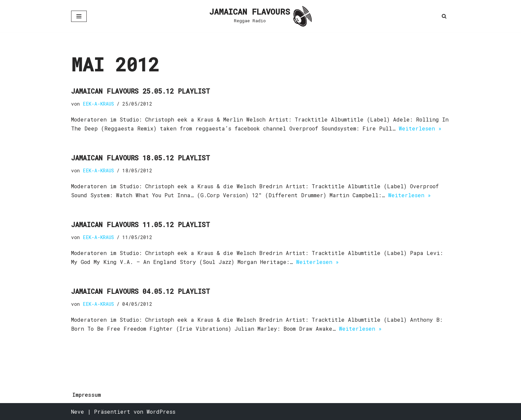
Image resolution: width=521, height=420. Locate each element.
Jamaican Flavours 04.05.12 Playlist (141, 291)
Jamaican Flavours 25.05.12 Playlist (141, 91)
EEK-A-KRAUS (98, 104)
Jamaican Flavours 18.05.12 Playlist (141, 158)
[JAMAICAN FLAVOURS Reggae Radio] (260, 16)
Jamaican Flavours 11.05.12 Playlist (141, 224)
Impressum (87, 395)
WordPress (161, 412)
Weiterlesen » (420, 128)
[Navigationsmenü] (79, 16)
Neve (78, 412)
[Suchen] (444, 16)
